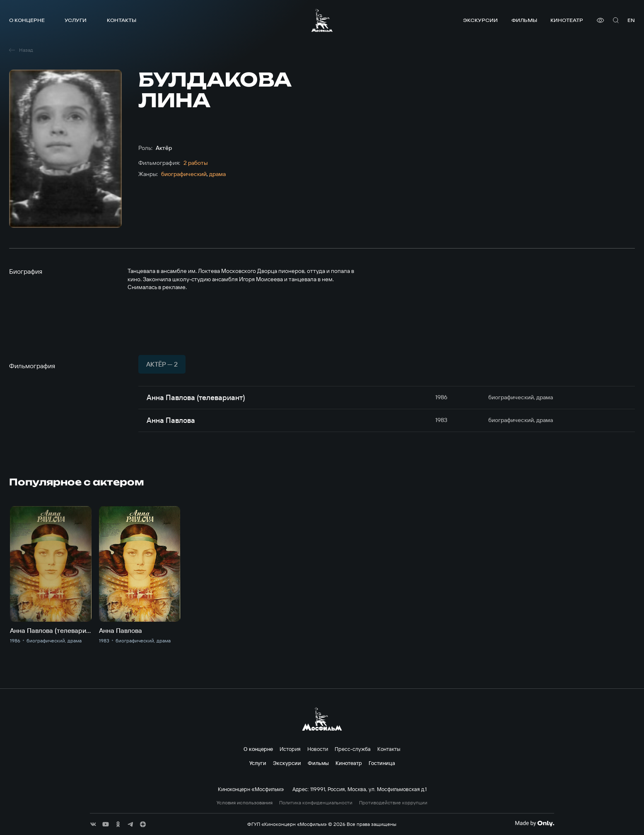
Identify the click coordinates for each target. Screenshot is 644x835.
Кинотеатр (567, 20)
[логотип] (322, 20)
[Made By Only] (534, 823)
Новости (318, 749)
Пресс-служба (353, 749)
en (631, 20)
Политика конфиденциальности (316, 803)
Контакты (122, 20)
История (290, 749)
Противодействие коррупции (393, 803)
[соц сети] (93, 824)
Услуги (76, 20)
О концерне (27, 20)
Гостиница (382, 763)
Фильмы (524, 20)
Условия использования (245, 803)
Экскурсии (480, 20)
